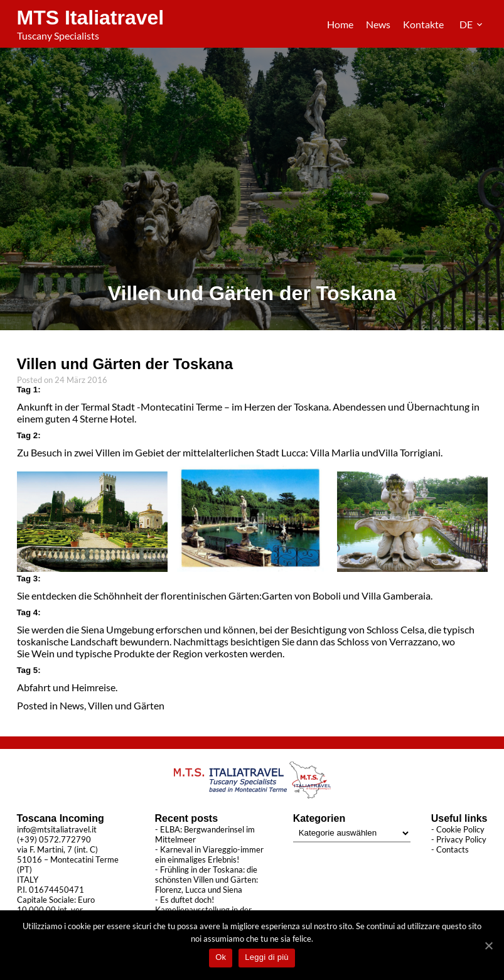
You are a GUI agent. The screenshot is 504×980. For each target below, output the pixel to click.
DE (467, 24)
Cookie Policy (460, 829)
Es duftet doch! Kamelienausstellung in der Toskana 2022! (203, 910)
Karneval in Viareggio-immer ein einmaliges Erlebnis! (209, 854)
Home (340, 24)
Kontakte (423, 24)
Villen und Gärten (126, 705)
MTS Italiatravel (91, 18)
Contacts (453, 849)
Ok (221, 957)
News (378, 24)
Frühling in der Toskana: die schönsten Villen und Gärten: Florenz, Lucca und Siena (206, 880)
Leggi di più (267, 957)
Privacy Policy (461, 839)
